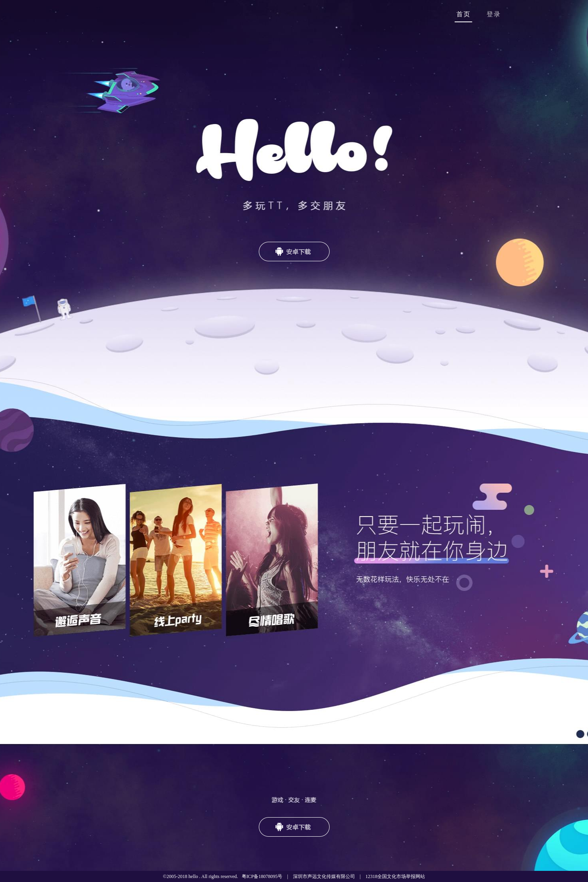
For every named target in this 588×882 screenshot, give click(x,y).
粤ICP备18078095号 (262, 876)
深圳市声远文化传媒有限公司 (324, 876)
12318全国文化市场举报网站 (395, 876)
